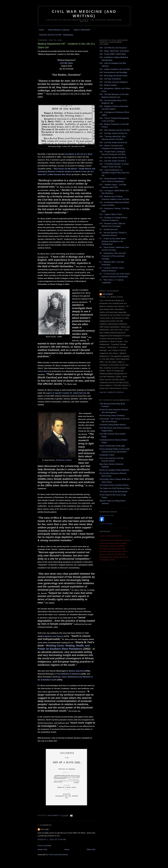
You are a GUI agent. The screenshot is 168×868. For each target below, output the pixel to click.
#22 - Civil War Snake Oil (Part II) (113, 158)
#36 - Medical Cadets (108, 85)
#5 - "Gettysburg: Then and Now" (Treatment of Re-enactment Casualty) (113, 256)
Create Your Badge (106, 524)
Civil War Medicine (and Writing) (84, 14)
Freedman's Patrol (107, 455)
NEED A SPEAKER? (82, 30)
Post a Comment (44, 846)
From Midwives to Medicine (68, 674)
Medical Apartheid (76, 671)
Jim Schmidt (108, 294)
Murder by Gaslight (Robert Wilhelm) (114, 470)
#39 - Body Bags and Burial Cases (114, 76)
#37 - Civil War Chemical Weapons (114, 82)
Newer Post (42, 849)
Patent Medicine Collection (59, 30)
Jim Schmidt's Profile (107, 515)
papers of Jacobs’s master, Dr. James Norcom (66, 393)
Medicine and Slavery (54, 636)
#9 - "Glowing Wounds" (109, 229)
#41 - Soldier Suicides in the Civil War (115, 69)
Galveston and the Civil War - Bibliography (56, 35)
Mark (43, 829)
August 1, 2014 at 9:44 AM (52, 839)
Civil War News (66, 63)
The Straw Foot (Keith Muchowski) (114, 492)
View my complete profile (112, 392)
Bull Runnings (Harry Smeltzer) (112, 415)
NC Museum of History (64, 460)
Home (41, 30)
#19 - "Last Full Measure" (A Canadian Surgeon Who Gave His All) (114, 173)
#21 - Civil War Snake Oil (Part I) (113, 161)
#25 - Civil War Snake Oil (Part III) (113, 142)
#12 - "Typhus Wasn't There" (111, 214)
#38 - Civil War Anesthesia (110, 79)
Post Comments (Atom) (58, 855)
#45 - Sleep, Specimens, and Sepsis (114, 51)
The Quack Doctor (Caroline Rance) (114, 485)
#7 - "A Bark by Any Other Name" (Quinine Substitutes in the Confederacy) (113, 241)
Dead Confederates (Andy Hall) (112, 446)
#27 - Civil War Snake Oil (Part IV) (113, 133)
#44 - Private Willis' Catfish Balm (113, 54)
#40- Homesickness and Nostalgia (113, 72)
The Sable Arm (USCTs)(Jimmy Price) (115, 488)
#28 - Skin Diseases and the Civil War (115, 130)
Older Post (91, 849)
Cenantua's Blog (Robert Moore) (113, 425)
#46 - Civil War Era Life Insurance (113, 48)
